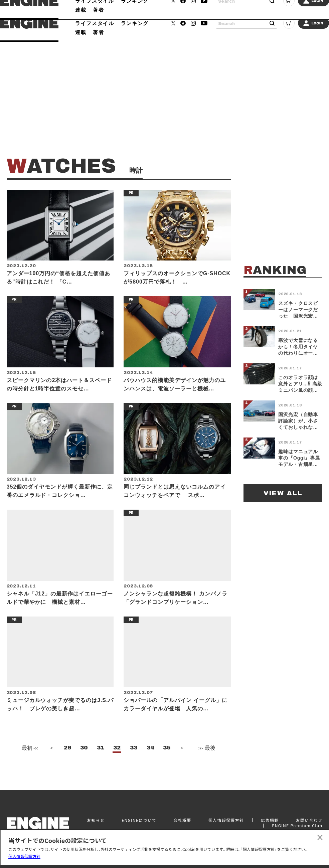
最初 (29, 763)
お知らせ (96, 829)
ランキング (135, 23)
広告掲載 (270, 829)
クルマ (84, 14)
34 (150, 762)
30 (84, 762)
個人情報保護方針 (24, 856)
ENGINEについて (139, 829)
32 (117, 762)
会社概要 (182, 829)
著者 (98, 32)
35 (167, 762)
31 (101, 762)
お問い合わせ (309, 829)
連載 (81, 32)
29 (67, 762)
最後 (206, 763)
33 (134, 762)
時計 (104, 14)
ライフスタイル (95, 23)
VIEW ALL (283, 493)
